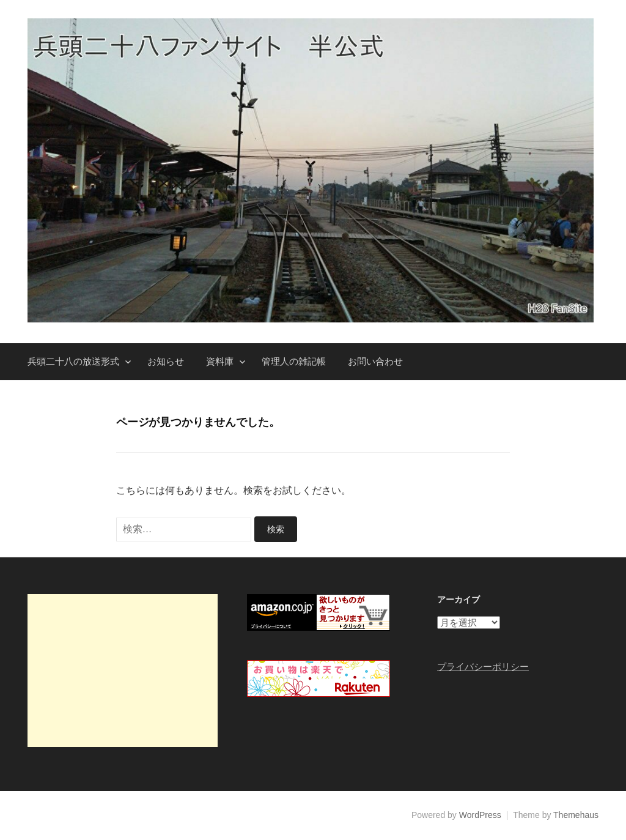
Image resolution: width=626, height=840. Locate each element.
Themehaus (576, 815)
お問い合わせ (375, 361)
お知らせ (166, 361)
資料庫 (220, 361)
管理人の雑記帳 (294, 361)
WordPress (480, 815)
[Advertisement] (123, 671)
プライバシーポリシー (483, 667)
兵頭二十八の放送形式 (73, 361)
